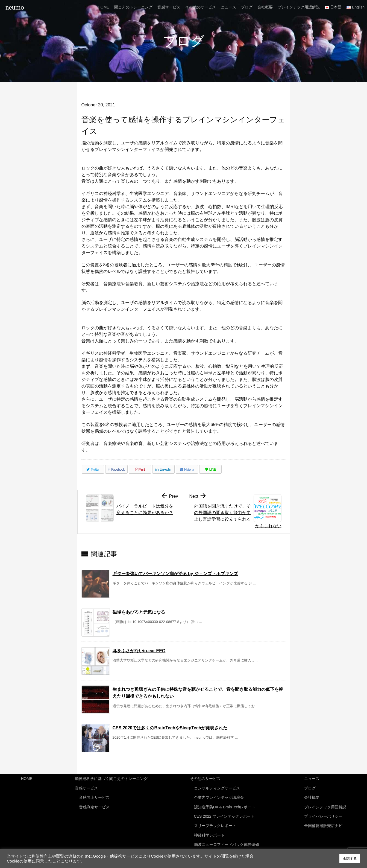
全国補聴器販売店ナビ (323, 821)
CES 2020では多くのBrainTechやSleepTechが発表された (170, 728)
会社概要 (312, 795)
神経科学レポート (209, 829)
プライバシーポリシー (323, 812)
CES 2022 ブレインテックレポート (224, 812)
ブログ (310, 787)
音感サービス (86, 787)
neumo (15, 7)
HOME (27, 778)
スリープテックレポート (215, 821)
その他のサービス (205, 778)
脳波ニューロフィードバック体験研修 (227, 838)
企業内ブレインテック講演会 (219, 795)
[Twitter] (93, 469)
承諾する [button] (350, 859)
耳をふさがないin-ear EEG (139, 651)
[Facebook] (116, 469)
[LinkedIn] (163, 469)
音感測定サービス (94, 804)
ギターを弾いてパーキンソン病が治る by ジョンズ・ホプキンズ (175, 574)
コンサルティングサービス (217, 787)
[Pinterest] (140, 469)
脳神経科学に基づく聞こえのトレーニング (111, 778)
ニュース (312, 778)
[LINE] (210, 469)
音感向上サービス (94, 795)
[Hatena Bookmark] (187, 469)
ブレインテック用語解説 (325, 804)
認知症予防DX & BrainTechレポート (225, 804)
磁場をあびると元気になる (139, 612)
